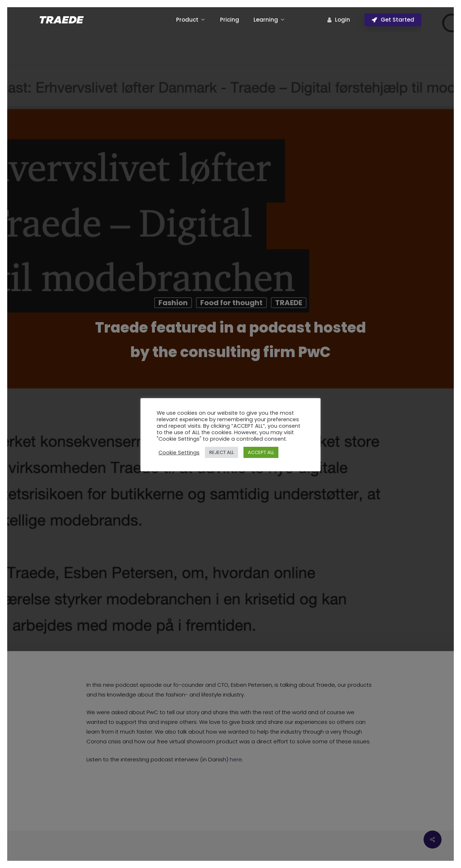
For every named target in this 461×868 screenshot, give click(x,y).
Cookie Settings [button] (179, 453)
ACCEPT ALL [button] (261, 452)
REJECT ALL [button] (221, 452)
